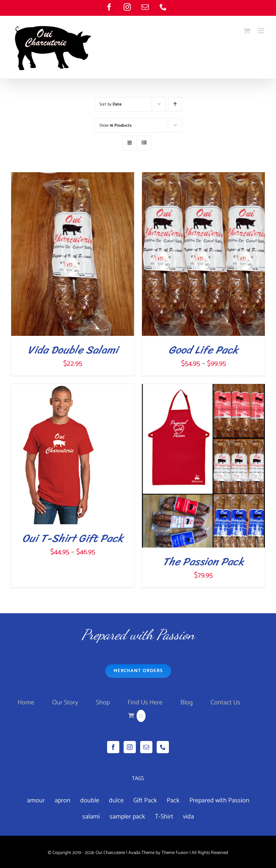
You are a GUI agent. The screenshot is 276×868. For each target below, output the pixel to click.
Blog (187, 703)
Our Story (65, 703)
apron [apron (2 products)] (63, 801)
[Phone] (163, 747)
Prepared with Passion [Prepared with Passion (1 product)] (219, 801)
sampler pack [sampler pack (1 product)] (127, 817)
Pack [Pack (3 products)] (173, 801)
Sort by (110, 104)
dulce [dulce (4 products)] (116, 801)
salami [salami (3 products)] (91, 817)
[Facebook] (113, 747)
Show (115, 125)
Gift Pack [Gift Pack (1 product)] (145, 801)
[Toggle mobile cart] (247, 31)
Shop (103, 703)
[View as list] (144, 143)
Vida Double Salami (73, 350)
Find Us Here (145, 703)
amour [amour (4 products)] (36, 801)
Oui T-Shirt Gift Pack (73, 538)
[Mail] (146, 747)
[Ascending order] (175, 104)
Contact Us (226, 703)
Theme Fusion (175, 853)
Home (26, 703)
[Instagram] (130, 747)
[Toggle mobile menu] (261, 31)
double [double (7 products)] (90, 801)
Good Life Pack (203, 350)
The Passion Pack (203, 562)
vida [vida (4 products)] (188, 817)
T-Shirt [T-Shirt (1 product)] (164, 817)
